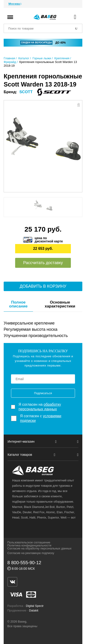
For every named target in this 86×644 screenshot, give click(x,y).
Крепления (62, 58)
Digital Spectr (35, 606)
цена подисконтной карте (49, 240)
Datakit (33, 610)
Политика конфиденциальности (29, 545)
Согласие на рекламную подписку (31, 553)
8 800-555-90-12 (24, 563)
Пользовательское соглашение (29, 542)
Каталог (24, 58)
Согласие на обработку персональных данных (39, 548)
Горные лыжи (42, 58)
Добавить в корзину (43, 286)
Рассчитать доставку (43, 263)
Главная (9, 58)
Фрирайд (10, 62)
